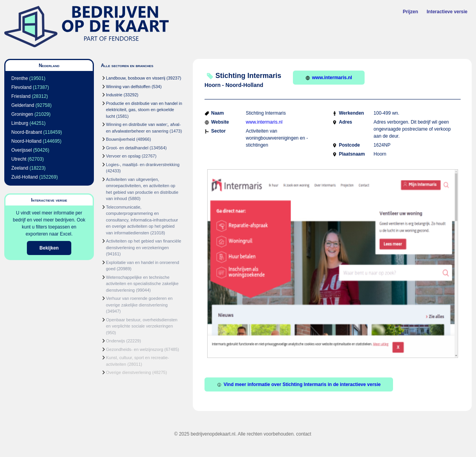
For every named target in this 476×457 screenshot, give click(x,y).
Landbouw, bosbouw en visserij (136, 78)
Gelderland (23, 105)
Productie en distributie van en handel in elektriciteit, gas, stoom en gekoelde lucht (144, 110)
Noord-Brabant (27, 132)
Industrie (114, 95)
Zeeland (20, 168)
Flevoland (21, 87)
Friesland (21, 96)
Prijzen (410, 12)
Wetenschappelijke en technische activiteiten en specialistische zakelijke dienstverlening (142, 284)
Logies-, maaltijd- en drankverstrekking (143, 165)
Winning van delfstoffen (128, 87)
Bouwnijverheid (121, 139)
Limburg (20, 123)
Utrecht (19, 159)
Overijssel (22, 150)
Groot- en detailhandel (127, 148)
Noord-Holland (26, 141)
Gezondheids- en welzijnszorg (135, 349)
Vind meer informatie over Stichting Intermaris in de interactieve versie (299, 384)
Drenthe (20, 78)
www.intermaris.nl (329, 78)
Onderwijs (115, 341)
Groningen (22, 114)
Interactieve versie (447, 12)
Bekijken (49, 248)
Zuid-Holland (25, 177)
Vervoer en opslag (123, 156)
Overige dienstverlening (129, 372)
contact (304, 434)
